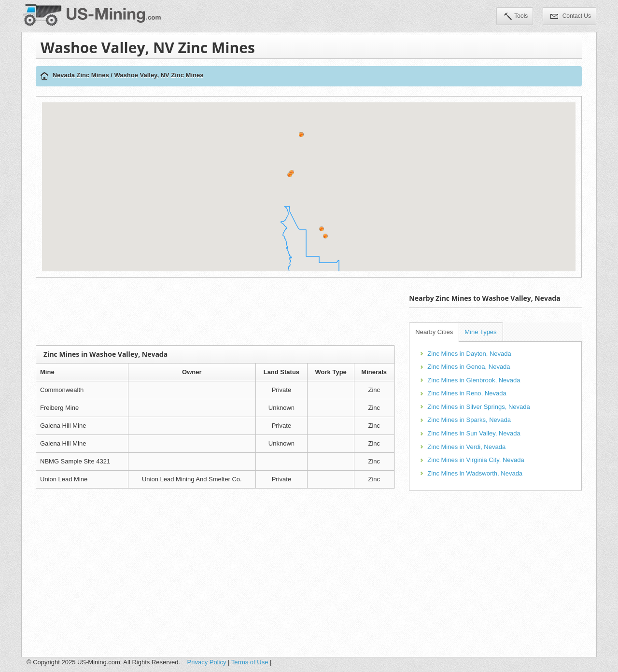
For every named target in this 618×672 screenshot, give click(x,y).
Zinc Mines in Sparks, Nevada (469, 420)
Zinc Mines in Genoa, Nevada (469, 367)
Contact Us (571, 17)
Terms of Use (250, 662)
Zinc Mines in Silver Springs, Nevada (478, 407)
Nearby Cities (434, 332)
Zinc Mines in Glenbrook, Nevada (474, 380)
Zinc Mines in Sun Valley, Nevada (474, 433)
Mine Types (480, 332)
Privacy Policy (207, 662)
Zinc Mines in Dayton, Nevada (469, 354)
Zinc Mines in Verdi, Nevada (466, 447)
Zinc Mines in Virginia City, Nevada (476, 460)
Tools (516, 17)
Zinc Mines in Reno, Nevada (467, 393)
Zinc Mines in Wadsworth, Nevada (475, 473)
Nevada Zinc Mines (81, 75)
